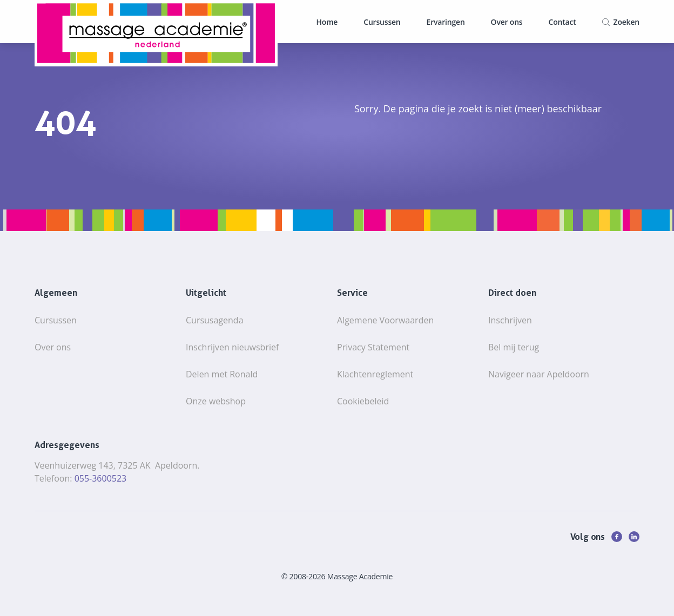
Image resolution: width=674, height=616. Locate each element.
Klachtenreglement (375, 374)
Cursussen (382, 22)
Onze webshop (216, 401)
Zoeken (626, 22)
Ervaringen (446, 22)
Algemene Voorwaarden (385, 320)
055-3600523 (101, 478)
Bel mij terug (514, 347)
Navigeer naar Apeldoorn (539, 374)
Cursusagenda (215, 320)
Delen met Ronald (222, 374)
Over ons (507, 22)
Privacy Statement (373, 347)
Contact (562, 22)
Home (327, 22)
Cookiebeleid (363, 401)
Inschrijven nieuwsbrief (232, 347)
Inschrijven (510, 320)
